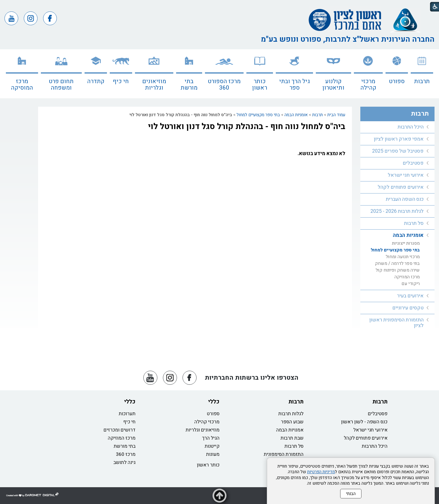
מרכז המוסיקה (22, 85)
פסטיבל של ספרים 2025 (398, 151)
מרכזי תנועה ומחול (403, 257)
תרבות (422, 81)
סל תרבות (414, 223)
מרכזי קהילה (368, 85)
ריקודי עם (411, 284)
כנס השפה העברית (405, 199)
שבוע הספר (292, 422)
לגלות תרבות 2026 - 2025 (397, 211)
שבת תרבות (292, 438)
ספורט (397, 81)
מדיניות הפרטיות (321, 472)
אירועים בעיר (410, 296)
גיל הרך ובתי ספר (295, 85)
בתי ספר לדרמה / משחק (397, 263)
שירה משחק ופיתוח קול (398, 270)
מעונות (213, 454)
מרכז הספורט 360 (224, 85)
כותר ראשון (260, 85)
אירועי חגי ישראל (406, 175)
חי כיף (121, 81)
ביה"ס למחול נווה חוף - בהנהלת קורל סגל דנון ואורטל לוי (247, 127)
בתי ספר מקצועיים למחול (258, 115)
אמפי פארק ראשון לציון (399, 139)
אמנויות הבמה (290, 430)
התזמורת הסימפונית (284, 454)
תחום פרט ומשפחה (61, 85)
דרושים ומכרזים (120, 430)
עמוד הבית (336, 115)
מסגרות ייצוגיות (406, 243)
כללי (214, 402)
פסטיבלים (413, 163)
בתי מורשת (189, 85)
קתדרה (96, 81)
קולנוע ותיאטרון (333, 85)
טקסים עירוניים (408, 308)
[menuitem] (422, 74)
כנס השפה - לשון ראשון (364, 422)
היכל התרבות (411, 127)
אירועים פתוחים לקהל (401, 187)
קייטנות (212, 446)
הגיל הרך (211, 438)
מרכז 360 (126, 454)
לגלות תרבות (291, 414)
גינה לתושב (124, 462)
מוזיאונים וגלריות (154, 85)
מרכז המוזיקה (407, 277)
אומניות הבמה (296, 115)
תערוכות (127, 414)
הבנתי (351, 494)
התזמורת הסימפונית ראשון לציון (396, 323)
